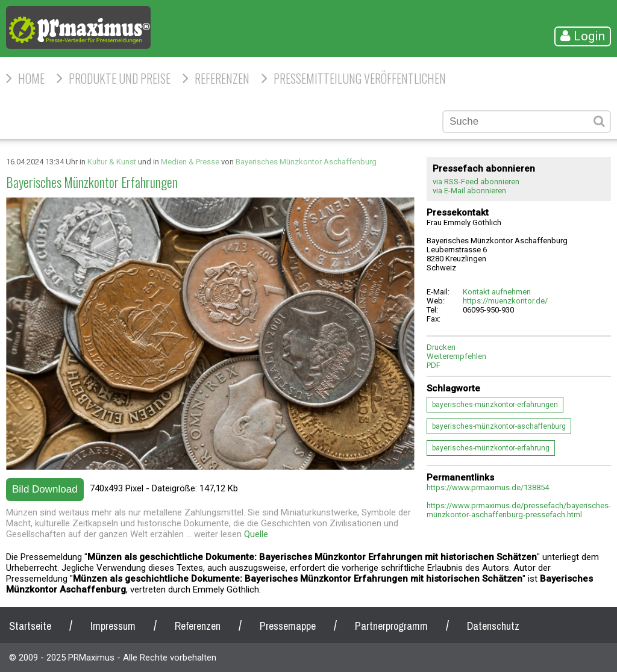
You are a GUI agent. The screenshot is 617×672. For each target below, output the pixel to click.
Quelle (256, 534)
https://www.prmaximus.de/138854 (488, 487)
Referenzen (222, 78)
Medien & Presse (190, 162)
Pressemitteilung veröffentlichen (360, 78)
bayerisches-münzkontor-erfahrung (491, 448)
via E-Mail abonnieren (469, 191)
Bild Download (45, 489)
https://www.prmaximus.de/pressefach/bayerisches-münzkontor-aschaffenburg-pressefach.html (519, 510)
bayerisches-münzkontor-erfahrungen (495, 405)
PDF (434, 365)
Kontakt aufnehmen (497, 292)
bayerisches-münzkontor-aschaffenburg (499, 426)
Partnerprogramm (391, 626)
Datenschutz (493, 626)
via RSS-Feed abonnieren (476, 182)
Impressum (113, 626)
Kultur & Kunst (112, 162)
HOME (31, 78)
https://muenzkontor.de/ (505, 301)
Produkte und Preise (120, 78)
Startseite (30, 626)
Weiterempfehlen (456, 356)
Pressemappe (288, 626)
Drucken (441, 347)
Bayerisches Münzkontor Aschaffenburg (306, 162)
